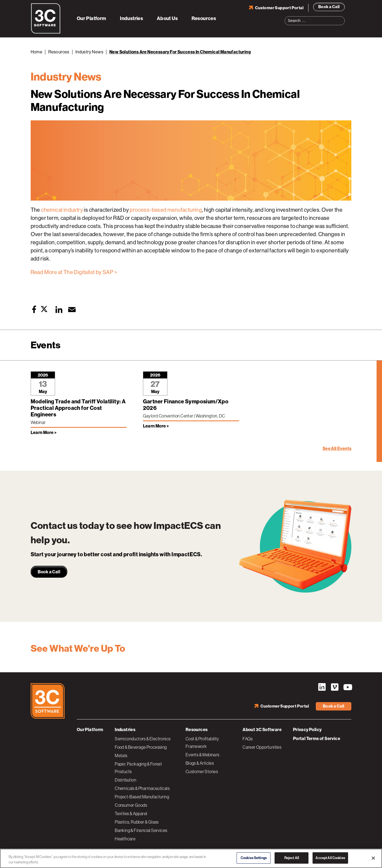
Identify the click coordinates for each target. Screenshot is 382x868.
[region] (191, 858)
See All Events (337, 449)
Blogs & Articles (200, 763)
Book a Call (329, 7)
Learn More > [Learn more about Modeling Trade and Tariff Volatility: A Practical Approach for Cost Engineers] (44, 433)
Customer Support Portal (279, 8)
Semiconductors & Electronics (143, 739)
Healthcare (125, 839)
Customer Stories (202, 771)
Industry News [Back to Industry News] (89, 52)
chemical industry (62, 210)
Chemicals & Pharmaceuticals (142, 788)
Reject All (292, 858)
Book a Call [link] (49, 572)
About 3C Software (262, 730)
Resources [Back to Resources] (59, 52)
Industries (131, 18)
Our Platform (92, 18)
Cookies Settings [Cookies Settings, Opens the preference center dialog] (254, 858)
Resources (204, 18)
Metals (121, 756)
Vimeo (335, 687)
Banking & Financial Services (141, 830)
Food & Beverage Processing (141, 747)
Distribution (125, 780)
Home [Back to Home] (37, 52)
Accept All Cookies (330, 858)
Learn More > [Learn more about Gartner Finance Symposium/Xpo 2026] (156, 426)
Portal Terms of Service (317, 739)
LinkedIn (322, 687)
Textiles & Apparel (131, 814)
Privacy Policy (307, 730)
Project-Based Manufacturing (142, 797)
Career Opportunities (262, 747)
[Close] (373, 858)
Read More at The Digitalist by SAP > (74, 272)
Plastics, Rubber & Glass (137, 822)
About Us (167, 18)
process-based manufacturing (166, 210)
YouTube (347, 687)
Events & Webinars (203, 755)
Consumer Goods (131, 805)
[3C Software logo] (46, 33)
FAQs (248, 739)
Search (342, 17)
